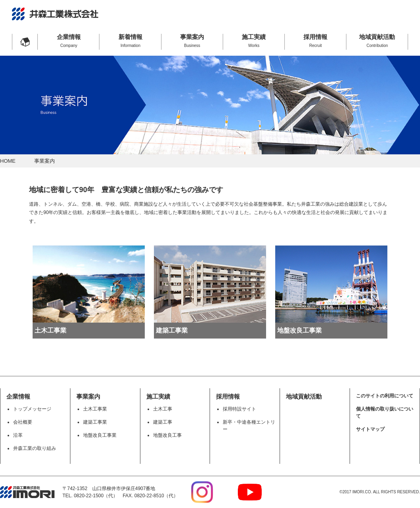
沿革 (18, 435)
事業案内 (192, 41)
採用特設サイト (239, 409)
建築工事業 (95, 422)
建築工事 (163, 422)
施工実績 (254, 41)
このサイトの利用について (385, 396)
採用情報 (316, 41)
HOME (8, 161)
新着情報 (130, 41)
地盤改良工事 (167, 435)
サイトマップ (370, 429)
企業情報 (69, 41)
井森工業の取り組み (35, 448)
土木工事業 (95, 409)
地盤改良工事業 (100, 435)
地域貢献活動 (377, 41)
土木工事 (163, 409)
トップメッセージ (32, 409)
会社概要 (23, 422)
